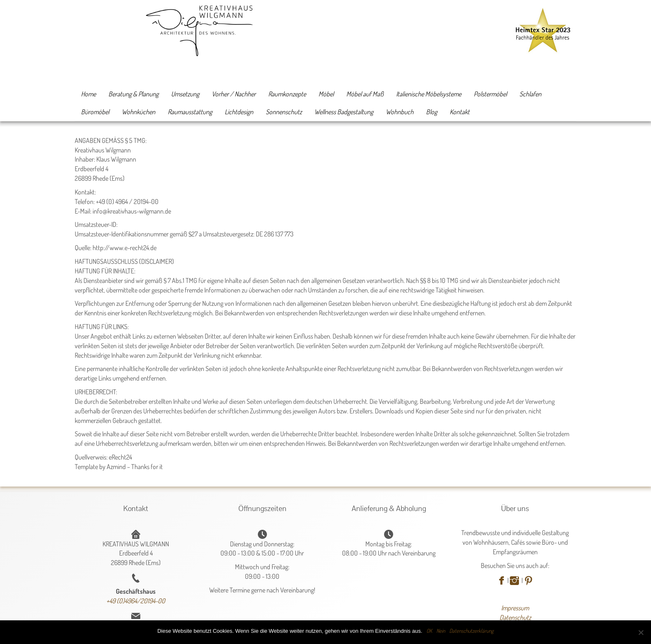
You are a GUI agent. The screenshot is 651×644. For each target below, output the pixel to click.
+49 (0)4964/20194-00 (136, 601)
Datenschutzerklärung (471, 631)
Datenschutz (515, 617)
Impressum (515, 608)
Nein (441, 631)
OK (429, 631)
